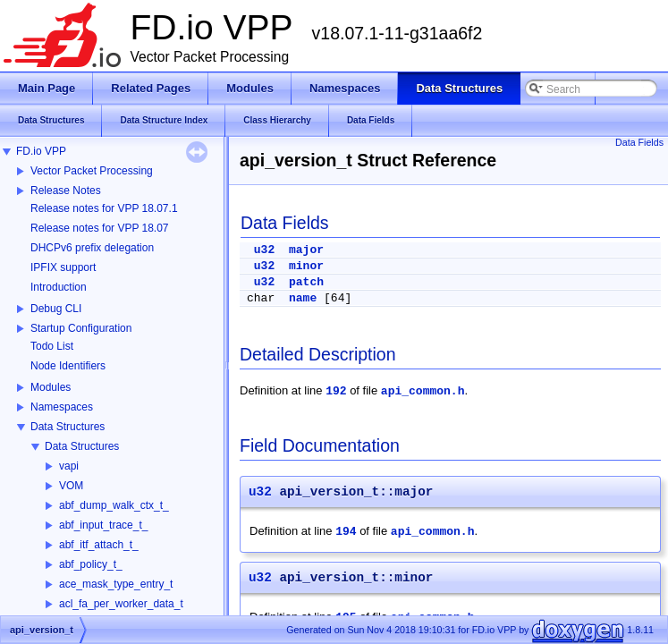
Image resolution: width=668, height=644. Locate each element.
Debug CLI (56, 309)
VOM (71, 486)
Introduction (59, 287)
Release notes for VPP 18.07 (100, 228)
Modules (51, 387)
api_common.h (423, 391)
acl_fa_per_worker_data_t (121, 604)
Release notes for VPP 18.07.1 (104, 208)
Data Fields (639, 142)
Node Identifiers (68, 366)
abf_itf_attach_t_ (99, 545)
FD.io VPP (41, 151)
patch (306, 282)
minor (306, 266)
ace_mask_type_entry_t (116, 584)
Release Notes (66, 191)
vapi (69, 466)
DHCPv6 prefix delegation (92, 248)
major (306, 250)
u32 (264, 250)
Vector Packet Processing (92, 171)
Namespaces (62, 407)
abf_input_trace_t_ (103, 525)
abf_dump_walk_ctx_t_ (114, 505)
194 (346, 532)
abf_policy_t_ (91, 564)
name (303, 298)
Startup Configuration (81, 328)
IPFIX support (63, 267)
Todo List (52, 346)
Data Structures (68, 427)
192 (336, 391)
